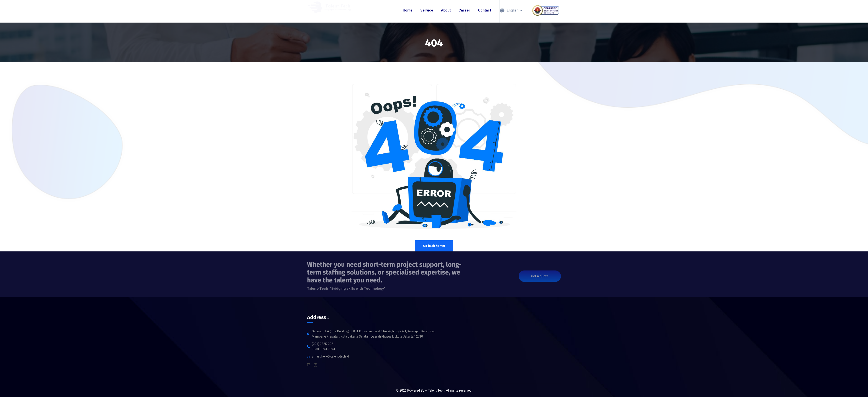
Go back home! (434, 246)
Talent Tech (436, 390)
